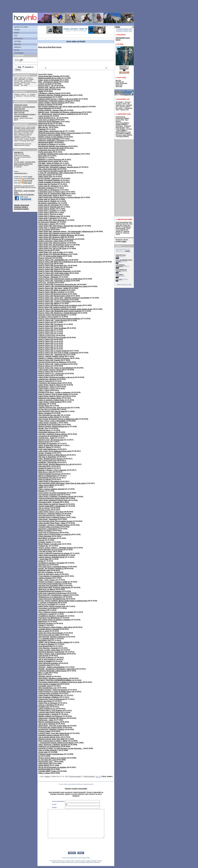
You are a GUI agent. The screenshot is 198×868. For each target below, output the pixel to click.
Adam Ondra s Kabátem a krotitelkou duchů (56, 497)
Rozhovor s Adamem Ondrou (50, 514)
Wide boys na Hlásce (47, 589)
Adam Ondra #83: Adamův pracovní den (54, 233)
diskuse (17, 47)
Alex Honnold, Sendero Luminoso (52, 637)
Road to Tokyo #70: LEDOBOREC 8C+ (53, 260)
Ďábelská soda (44, 570)
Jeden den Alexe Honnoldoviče (51, 633)
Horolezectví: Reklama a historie (51, 729)
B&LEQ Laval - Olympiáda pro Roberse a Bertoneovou (60, 112)
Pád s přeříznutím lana (47, 461)
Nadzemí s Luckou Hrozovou (50, 159)
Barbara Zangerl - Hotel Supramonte (53, 690)
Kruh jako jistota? (45, 175)
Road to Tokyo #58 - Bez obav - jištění (53, 288)
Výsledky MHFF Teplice (48, 771)
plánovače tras (20, 109)
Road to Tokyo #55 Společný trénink (53, 294)
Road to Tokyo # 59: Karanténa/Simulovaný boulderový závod (63, 286)
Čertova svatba (44, 731)
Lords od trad (44, 116)
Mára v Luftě (43, 673)
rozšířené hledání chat (124, 31)
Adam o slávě (44, 391)
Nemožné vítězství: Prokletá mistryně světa (55, 95)
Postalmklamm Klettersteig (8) (123, 228)
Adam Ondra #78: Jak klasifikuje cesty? (54, 245)
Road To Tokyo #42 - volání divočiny (53, 320)
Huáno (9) (126, 225)
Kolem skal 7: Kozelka (47, 211)
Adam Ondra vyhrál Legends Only (52, 606)
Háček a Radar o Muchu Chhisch (51, 103)
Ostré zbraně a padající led (49, 684)
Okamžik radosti (45, 676)
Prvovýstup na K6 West (48, 608)
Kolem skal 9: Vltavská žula (49, 207)
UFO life (41, 158)
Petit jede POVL (45, 466)
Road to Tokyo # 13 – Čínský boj (51, 373)
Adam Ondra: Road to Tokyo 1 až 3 (52, 396)
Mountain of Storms (46, 188)
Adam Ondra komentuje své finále (52, 555)
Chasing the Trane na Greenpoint (52, 699)
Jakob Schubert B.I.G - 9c (48, 118)
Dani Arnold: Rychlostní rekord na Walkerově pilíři (58, 419)
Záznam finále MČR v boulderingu (52, 506)
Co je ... (17, 118)
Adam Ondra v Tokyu (47, 389)
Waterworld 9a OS (45, 124)
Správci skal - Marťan (47, 88)
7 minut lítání (43, 559)
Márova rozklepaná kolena (49, 722)
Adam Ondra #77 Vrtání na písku (51, 247)
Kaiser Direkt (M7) (121, 83)
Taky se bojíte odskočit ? (48, 750)
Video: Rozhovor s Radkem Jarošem (53, 745)
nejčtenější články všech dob (23, 144)
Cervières (33, 94)
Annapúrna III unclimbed (48, 436)
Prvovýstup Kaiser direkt (27, 141)
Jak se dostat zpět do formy (49, 737)
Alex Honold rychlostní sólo (49, 495)
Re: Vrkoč (24, 85)
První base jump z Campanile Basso (53, 567)
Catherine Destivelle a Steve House (52, 671)
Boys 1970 (42, 156)
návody (17, 44)
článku (128, 251)
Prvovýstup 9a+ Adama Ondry (50, 728)
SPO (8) (118, 227)
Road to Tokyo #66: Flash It (49, 269)
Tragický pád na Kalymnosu (26, 130)
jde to (125, 104)
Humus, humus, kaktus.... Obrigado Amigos (56, 548)
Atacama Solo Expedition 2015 (50, 586)
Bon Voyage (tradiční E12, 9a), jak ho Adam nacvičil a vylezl (62, 106)
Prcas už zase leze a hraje (49, 574)
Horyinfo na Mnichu (46, 658)
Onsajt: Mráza (44, 406)
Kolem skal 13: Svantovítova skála (52, 194)
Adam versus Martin (46, 485)
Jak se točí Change (46, 659)
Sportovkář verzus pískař (48, 161)
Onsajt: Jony (43, 428)
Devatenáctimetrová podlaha (50, 591)
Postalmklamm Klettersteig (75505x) (122, 118)
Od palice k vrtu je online (48, 317)
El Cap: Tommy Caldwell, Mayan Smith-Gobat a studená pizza (63, 601)
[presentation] (76, 847)
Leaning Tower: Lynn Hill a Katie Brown (54, 733)
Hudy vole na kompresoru (49, 533)
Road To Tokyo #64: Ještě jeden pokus (54, 273)
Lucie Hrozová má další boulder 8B (52, 171)
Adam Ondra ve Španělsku (49, 481)
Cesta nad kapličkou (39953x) (123, 133)
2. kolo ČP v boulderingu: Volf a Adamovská (56, 173)
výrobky (18, 41)
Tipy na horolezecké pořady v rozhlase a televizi (25, 115)
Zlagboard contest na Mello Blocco (52, 455)
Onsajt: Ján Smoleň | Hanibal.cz (51, 569)
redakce (47, 776)
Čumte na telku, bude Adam (49, 650)
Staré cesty (23, 78)
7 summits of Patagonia (48, 603)
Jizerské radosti (125, 107)
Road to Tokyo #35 (46, 332)
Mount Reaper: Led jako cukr (50, 544)
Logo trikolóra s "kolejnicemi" (120, 266)
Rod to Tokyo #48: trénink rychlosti (52, 307)
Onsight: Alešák (45, 542)
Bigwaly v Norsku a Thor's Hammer (52, 470)
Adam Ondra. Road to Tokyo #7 (51, 385)
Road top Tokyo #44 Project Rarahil (52, 315)
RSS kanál (27, 181)
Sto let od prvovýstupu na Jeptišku (52, 767)
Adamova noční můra (47, 336)
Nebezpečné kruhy (20, 127)
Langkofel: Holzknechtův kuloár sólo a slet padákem (59, 154)
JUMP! (41, 487)
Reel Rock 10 (44, 565)
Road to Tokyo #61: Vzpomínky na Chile (54, 281)
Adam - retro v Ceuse (47, 580)
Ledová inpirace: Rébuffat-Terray (51, 557)
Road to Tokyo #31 (46, 341)
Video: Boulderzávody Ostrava (50, 459)
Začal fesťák (43, 656)
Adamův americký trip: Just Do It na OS (54, 408)
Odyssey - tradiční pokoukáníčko (51, 667)
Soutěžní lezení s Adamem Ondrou (52, 517)
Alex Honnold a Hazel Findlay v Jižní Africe (55, 627)
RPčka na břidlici (45, 531)
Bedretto (19, 96)
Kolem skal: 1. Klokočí (47, 228)
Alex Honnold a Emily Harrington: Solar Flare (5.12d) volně (62, 483)
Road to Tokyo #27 (46, 345)
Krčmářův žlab (44, 665)
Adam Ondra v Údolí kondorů (50, 402)
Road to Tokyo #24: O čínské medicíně (54, 351)
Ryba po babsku (45, 480)
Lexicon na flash (45, 84)
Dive (40, 675)
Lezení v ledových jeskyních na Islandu (54, 553)
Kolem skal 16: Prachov (48, 184)
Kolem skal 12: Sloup (47, 199)
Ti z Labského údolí (46, 639)
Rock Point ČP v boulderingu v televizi (54, 595)
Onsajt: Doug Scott (46, 264)
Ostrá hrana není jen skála (49, 635)
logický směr (125, 110)
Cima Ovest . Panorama (48, 519)
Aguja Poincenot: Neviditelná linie (52, 599)
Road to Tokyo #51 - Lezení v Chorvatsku (55, 302)
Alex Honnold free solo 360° (49, 415)
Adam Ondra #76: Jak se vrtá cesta (52, 248)
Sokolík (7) (119, 231)
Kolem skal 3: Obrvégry (48, 218)
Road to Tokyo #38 (46, 326)
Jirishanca (42, 610)
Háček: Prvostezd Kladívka (49, 180)
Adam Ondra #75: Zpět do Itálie (51, 252)
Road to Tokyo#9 (45, 381)
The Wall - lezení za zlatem (49, 163)
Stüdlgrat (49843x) (121, 124)
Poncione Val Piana (30, 96)
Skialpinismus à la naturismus (50, 597)
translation (19, 53)
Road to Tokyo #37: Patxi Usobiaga (52, 328)
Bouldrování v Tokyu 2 (47, 387)
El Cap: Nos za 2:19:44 (47, 409)
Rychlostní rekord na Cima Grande (52, 337)
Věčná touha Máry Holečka (49, 76)
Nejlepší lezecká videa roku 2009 (51, 739)
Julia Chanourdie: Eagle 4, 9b (50, 195)
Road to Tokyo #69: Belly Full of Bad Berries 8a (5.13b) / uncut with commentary (70, 262)
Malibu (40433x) (121, 132)
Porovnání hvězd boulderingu (50, 584)
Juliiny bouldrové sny (47, 709)
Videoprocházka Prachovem (49, 474)
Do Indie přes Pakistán (47, 222)
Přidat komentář (89, 776)
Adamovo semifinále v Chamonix (51, 141)
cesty (16, 33)
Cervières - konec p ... (21, 94)
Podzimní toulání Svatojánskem (51, 754)
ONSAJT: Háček (45, 447)
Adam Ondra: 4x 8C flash (22, 133)
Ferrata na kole (44, 510)
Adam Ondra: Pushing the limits (51, 148)
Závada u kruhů (26, 82)
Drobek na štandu (45, 105)
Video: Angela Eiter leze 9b (49, 445)
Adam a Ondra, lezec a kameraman (52, 654)
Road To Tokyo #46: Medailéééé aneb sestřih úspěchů (60, 311)
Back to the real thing (47, 125)
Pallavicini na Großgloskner (49, 746)
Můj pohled (22, 79)
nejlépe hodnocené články (22, 145)
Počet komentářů (75, 776)
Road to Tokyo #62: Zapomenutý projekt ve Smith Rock (60, 279)
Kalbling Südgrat (45, 578)
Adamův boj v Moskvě (47, 379)
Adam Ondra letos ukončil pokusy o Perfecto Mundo (59, 197)
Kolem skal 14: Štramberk (49, 190)
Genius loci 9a (44, 250)
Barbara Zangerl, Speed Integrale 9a (53, 426)
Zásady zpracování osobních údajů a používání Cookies (22, 207)
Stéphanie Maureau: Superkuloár (51, 652)
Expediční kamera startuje (49, 735)
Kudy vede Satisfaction (48, 449)
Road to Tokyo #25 (46, 349)
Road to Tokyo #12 (46, 375)
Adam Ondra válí (45, 764)
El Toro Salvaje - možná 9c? (49, 178)
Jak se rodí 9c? (44, 508)
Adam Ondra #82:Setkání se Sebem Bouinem (56, 235)
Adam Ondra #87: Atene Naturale (51, 220)
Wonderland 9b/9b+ (46, 142)
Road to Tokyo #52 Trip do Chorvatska (54, 300)
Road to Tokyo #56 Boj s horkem (51, 292)
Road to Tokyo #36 (46, 330)
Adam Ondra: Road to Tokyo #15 (51, 370)
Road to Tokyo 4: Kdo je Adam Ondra (53, 394)
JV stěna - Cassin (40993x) (124, 130)
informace (18, 38)
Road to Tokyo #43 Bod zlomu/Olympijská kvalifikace (59, 319)
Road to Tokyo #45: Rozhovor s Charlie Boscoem (58, 313)
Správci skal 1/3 (45, 89)
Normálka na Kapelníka (48, 444)
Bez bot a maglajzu (46, 572)
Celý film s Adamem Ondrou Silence (53, 434)
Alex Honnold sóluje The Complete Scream (55, 521)
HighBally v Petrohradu (48, 462)
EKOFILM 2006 (44, 769)
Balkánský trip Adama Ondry (50, 398)
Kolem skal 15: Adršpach (48, 186)
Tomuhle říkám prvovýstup (49, 527)
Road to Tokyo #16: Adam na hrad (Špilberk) (56, 368)
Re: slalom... (120, 108)
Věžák (41, 91)
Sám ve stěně (44, 631)
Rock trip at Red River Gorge (50, 47)
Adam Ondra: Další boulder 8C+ (51, 695)
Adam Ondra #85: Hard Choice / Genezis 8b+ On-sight (60, 226)
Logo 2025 (119, 279)
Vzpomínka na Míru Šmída (49, 417)
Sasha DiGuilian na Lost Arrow (51, 550)
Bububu (41, 491)
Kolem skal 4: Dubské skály (49, 216)
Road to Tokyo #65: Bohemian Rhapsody (55, 271)
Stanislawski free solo (47, 478)
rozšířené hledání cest (124, 29)
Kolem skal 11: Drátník (47, 201)
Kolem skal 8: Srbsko (47, 209)
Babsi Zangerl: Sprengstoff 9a (50, 165)
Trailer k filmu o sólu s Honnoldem (52, 421)
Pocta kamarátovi (45, 97)
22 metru (128, 102)
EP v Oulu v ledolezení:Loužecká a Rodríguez (24, 135)
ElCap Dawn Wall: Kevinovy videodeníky (54, 587)
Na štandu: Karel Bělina (48, 203)
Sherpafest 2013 (45, 640)
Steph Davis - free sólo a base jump (52, 726)
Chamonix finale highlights (49, 122)
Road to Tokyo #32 (46, 339)
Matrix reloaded (45, 413)
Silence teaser (44, 442)
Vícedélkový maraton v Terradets (51, 616)
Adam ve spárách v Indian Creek (51, 400)
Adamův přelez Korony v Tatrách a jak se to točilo (58, 99)
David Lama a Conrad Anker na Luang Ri (54, 534)
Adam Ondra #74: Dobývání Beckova (53, 254)
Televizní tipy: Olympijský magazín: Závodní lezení (58, 167)
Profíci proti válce (45, 152)
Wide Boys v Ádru (45, 472)
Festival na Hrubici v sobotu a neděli (53, 582)
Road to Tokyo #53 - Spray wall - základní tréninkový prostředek (64, 298)
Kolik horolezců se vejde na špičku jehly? (55, 692)
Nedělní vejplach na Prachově (50, 716)
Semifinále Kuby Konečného (50, 425)
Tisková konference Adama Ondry (52, 498)
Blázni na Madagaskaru (48, 476)
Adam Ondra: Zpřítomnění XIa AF (52, 131)
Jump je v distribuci (46, 705)
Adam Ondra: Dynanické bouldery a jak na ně (56, 377)
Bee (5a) (118, 80)
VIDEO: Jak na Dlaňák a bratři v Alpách (54, 642)
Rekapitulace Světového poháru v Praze (54, 101)
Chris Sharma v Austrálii (48, 648)
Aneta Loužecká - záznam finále (51, 110)
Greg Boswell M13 (46, 646)
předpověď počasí (21, 105)
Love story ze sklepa (46, 120)
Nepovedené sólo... (46, 762)
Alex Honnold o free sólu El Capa (52, 411)
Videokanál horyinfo (21, 111)
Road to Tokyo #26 (46, 347)
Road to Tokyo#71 (45, 258)
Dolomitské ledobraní (47, 432)
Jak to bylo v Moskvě (47, 724)
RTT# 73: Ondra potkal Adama (50, 256)
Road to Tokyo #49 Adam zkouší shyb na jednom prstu (60, 305)
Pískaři (41, 625)
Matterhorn (43, 622)
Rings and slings (45, 701)
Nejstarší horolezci (46, 623)
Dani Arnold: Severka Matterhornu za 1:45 (55, 464)
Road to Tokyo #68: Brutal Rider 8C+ (53, 266)
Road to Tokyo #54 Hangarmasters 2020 (54, 296)
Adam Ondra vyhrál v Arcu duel (51, 512)
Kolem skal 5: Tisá (46, 214)
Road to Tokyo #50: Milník (49, 303)
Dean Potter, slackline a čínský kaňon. (53, 678)
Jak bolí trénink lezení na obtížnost (52, 362)
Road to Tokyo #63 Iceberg (49, 275)
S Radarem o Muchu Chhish (49, 93)
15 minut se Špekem (46, 644)
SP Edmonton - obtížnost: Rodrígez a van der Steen (25, 137)
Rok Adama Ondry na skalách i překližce (54, 620)
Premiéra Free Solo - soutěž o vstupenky (54, 392)
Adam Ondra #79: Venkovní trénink (52, 243)
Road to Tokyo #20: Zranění (49, 360)
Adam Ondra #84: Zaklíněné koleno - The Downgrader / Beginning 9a (66, 231)
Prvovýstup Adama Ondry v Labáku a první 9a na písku (60, 682)
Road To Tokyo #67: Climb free (51, 267)
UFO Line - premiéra (46, 283)
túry (16, 35)
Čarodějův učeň (45, 686)
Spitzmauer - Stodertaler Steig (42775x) (123, 127)
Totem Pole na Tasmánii (48, 703)
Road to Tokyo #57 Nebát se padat (52, 290)
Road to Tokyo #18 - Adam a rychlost (53, 364)
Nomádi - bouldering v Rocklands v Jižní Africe (57, 669)
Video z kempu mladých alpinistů (51, 489)
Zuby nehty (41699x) (122, 128)
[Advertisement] (74, 6)
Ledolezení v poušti (46, 614)
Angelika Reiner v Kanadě (49, 629)
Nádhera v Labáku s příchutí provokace (54, 358)
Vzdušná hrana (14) (122, 224)
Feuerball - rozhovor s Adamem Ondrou (54, 525)
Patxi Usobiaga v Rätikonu (49, 697)
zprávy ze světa (21, 27)
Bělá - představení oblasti (48, 82)
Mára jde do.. (43, 127)
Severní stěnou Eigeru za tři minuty (52, 758)
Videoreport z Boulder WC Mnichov (52, 718)
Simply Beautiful (45, 108)
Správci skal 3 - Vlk (46, 86)
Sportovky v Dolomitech (48, 529)
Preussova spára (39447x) (124, 135)
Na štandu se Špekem (47, 144)
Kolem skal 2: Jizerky (47, 224)
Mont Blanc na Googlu (47, 538)
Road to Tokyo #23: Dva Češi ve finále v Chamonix (58, 353)
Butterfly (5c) (120, 82)
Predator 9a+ (43, 546)
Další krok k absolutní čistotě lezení (52, 593)
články (17, 30)
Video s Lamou (44, 773)
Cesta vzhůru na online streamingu (52, 493)
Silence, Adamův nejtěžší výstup (51, 356)
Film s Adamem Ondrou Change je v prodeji (56, 612)
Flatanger (42, 129)
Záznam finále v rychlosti (48, 714)
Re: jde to (119, 104)
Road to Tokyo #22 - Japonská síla (52, 355)
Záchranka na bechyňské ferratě (24, 132)
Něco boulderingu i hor (47, 688)
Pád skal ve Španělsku (47, 457)
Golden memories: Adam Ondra (51, 241)
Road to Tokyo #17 (46, 366)
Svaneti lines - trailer (46, 438)
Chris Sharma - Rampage (48, 277)
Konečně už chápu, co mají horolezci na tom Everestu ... (61, 748)
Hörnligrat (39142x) (123, 137)
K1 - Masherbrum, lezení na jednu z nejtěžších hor (58, 114)
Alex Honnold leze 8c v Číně (49, 515)
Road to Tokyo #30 (46, 343)
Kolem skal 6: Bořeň (46, 213)
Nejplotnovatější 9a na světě (50, 78)
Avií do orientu (44, 230)
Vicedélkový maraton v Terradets (51, 563)
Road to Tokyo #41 (46, 322)
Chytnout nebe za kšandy (48, 693)
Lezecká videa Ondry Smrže (49, 712)
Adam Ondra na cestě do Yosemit (52, 504)
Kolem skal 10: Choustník (48, 205)
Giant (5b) (119, 86)
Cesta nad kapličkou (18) (124, 222)
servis (17, 50)
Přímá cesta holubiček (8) (123, 229)
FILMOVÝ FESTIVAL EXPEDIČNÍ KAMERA (55, 680)
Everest (41, 540)
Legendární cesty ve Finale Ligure (52, 192)
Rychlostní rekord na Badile (49, 135)
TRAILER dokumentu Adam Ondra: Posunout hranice (60, 133)
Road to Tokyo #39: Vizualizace (51, 324)
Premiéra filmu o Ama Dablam (50, 711)
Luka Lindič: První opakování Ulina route (55, 451)
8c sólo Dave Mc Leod (47, 760)
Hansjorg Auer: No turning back (51, 440)
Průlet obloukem (45, 536)
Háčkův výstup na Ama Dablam (51, 137)
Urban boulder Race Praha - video (52, 523)
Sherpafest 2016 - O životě (49, 502)
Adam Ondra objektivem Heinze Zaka (53, 500)
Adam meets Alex (45, 177)
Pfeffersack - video (46, 720)
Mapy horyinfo (19, 112)
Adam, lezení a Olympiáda (49, 80)
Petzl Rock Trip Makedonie (49, 618)
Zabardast (42, 404)
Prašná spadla (31, 127)
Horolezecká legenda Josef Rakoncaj (53, 146)
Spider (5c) (119, 85)
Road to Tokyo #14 (46, 372)
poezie (16, 78)
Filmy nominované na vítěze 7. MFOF (53, 741)
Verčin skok (43, 752)
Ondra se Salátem (45, 661)
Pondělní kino (44, 707)
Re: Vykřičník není (123, 104)
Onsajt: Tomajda (45, 453)
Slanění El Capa (45, 468)
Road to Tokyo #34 (46, 334)
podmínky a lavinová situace (25, 107)
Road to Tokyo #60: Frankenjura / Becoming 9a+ (57, 284)
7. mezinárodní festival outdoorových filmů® (56, 743)
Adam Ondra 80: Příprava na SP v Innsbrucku (56, 239)
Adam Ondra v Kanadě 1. (48, 423)
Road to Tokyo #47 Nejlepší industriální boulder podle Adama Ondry (65, 309)
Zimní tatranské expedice (48, 663)
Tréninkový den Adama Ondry (50, 383)
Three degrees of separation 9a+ (51, 576)
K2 (39, 756)
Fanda (41, 561)
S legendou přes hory (47, 150)
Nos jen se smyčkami (47, 604)
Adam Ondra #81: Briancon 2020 (51, 237)
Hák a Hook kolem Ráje (48, 169)
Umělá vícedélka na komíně (49, 182)
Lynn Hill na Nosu (45, 551)
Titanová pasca (44, 430)
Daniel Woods (44, 765)
